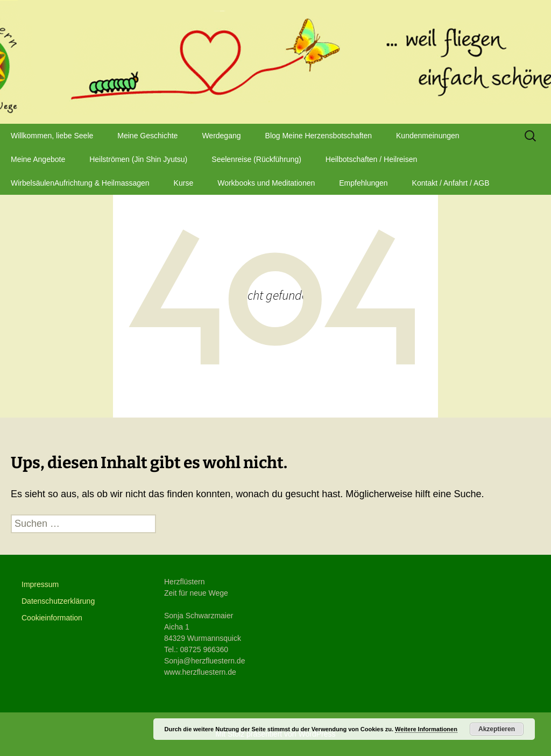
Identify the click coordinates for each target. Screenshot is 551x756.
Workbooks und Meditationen (266, 183)
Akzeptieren (497, 729)
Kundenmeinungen (428, 136)
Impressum (40, 584)
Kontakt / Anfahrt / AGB (451, 183)
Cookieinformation (52, 618)
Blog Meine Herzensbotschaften (319, 136)
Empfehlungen (363, 183)
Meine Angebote (38, 159)
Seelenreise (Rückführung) (256, 159)
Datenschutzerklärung (58, 601)
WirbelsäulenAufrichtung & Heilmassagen (80, 183)
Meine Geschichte (147, 136)
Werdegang (221, 136)
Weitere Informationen (426, 729)
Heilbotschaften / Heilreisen (371, 159)
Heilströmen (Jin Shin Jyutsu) (138, 159)
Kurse (184, 183)
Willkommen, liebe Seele (52, 136)
